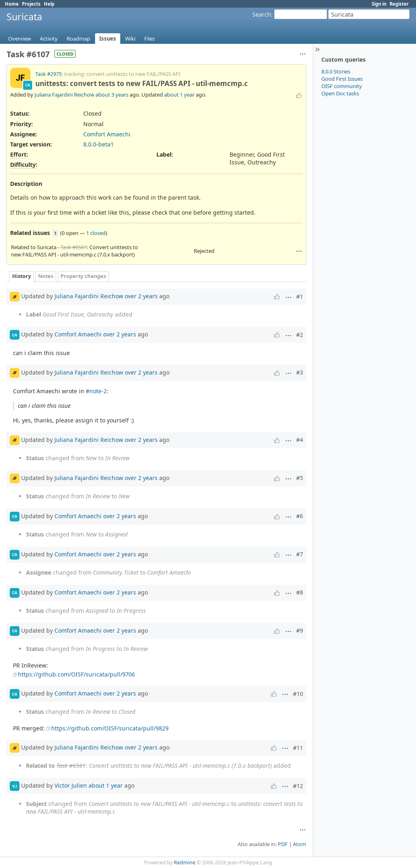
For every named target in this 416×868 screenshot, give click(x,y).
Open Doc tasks (340, 93)
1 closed (96, 233)
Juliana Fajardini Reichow (64, 95)
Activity (49, 39)
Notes (46, 276)
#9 (300, 630)
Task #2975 (49, 74)
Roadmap (78, 39)
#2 (300, 335)
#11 (298, 748)
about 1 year (179, 95)
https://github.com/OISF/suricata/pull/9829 (110, 728)
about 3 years (112, 95)
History (22, 276)
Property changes (83, 276)
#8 (300, 592)
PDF (283, 844)
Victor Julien (71, 785)
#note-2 (96, 391)
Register (399, 4)
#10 (298, 694)
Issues (108, 39)
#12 (298, 786)
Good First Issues (342, 79)
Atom (300, 844)
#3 (300, 372)
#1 (300, 296)
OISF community (342, 86)
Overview (19, 39)
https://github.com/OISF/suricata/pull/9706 (76, 674)
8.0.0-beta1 (99, 144)
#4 (300, 440)
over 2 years (141, 296)
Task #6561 (74, 247)
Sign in (379, 4)
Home (12, 4)
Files (149, 39)
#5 (300, 478)
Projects (31, 4)
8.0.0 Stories (336, 71)
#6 (300, 516)
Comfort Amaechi (107, 134)
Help (49, 4)
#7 (300, 554)
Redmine (185, 863)
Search (262, 14)
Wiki (130, 39)
